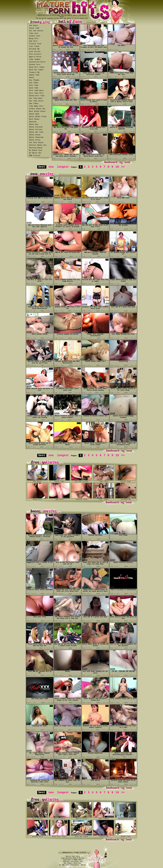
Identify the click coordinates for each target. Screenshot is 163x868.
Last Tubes (34, 46)
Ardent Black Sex (37, 109)
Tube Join (34, 33)
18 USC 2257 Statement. (69, 865)
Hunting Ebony (36, 148)
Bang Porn (34, 39)
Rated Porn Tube (37, 96)
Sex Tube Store (36, 101)
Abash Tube (34, 75)
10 (117, 167)
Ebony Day (34, 124)
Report (55, 43)
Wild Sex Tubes (36, 70)
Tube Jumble (35, 59)
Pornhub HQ (34, 49)
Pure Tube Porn (36, 93)
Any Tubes (34, 83)
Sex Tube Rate (36, 98)
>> (123, 167)
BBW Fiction (35, 156)
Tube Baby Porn (36, 106)
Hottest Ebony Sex (38, 145)
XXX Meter (34, 26)
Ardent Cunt (35, 36)
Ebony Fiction (36, 130)
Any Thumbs (34, 80)
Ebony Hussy (35, 135)
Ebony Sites (35, 140)
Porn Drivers (35, 54)
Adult (32, 78)
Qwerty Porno (35, 57)
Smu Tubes (34, 104)
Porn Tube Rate (36, 91)
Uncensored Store (37, 62)
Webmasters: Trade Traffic (75, 853)
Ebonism (33, 122)
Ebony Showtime (36, 137)
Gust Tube (34, 85)
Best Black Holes (37, 111)
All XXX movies (36, 31)
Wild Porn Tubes (37, 67)
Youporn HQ (34, 72)
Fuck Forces (35, 52)
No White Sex (35, 153)
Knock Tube (34, 28)
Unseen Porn (35, 65)
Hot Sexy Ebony (36, 143)
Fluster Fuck (35, 44)
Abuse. (84, 865)
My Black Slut (36, 150)
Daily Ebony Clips (38, 117)
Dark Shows (34, 119)
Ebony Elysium (36, 127)
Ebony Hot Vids (36, 132)
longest (63, 167)
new (51, 167)
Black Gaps (34, 114)
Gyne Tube (34, 88)
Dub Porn (33, 41)
